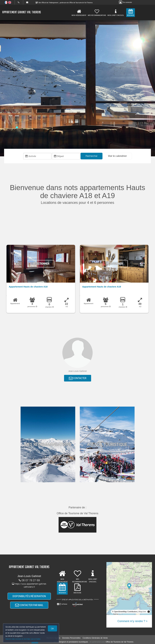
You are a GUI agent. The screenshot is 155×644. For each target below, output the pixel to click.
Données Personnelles (71, 638)
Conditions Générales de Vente (95, 638)
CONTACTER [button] (78, 378)
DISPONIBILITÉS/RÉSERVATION (29, 596)
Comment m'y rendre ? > (132, 621)
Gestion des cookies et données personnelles (23, 639)
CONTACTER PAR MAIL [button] (29, 605)
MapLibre (142, 612)
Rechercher (92, 156)
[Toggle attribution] (149, 612)
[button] (117, 156)
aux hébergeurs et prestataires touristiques (71, 642)
